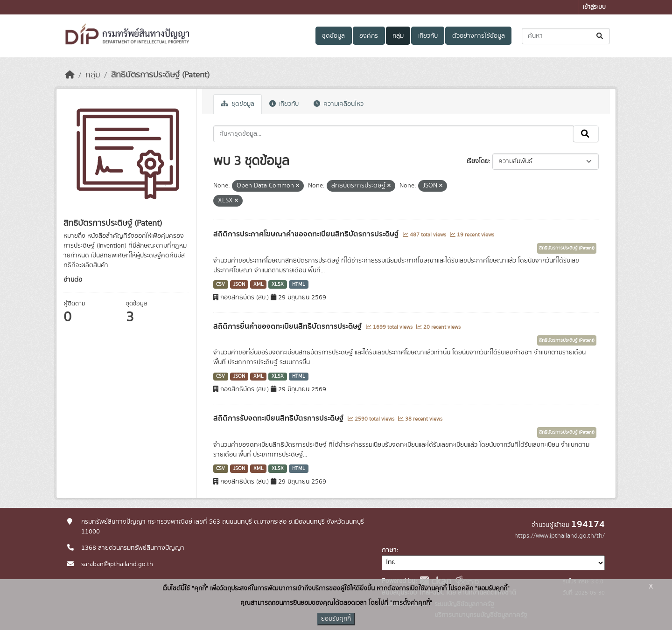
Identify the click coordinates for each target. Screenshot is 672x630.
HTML (299, 284)
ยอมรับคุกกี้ (336, 619)
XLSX (278, 284)
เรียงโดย (478, 161)
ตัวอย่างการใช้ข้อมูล (479, 36)
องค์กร (369, 36)
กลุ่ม (398, 36)
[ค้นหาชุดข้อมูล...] (566, 36)
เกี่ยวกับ (428, 36)
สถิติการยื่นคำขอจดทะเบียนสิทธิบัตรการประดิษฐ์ (288, 326)
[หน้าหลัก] (70, 75)
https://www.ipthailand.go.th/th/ (560, 536)
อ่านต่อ (73, 280)
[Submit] (600, 36)
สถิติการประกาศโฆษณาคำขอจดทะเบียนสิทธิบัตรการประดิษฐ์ (307, 234)
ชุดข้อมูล (333, 36)
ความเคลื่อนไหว (339, 104)
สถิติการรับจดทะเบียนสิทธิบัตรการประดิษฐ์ (279, 418)
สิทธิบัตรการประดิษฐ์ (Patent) (160, 75)
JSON (239, 284)
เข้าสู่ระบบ (594, 7)
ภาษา (389, 550)
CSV (220, 284)
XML (259, 284)
